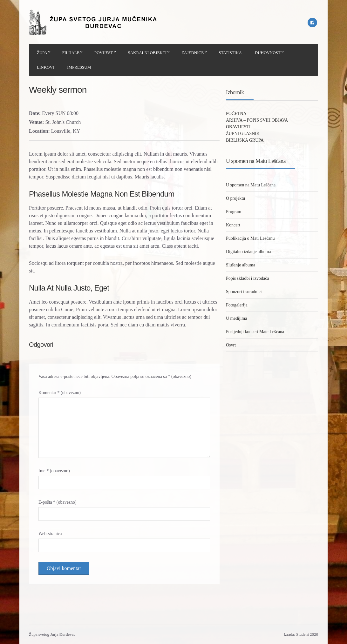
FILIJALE (71, 53)
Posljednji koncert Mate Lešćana (255, 332)
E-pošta (58, 502)
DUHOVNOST (268, 53)
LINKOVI (45, 67)
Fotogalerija (237, 305)
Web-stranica (50, 534)
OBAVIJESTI (238, 127)
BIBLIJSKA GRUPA (245, 140)
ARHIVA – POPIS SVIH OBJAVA (257, 120)
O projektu (235, 198)
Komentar (60, 393)
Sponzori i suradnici (244, 292)
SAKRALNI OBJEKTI (147, 53)
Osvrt (231, 345)
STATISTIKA (230, 53)
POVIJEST (104, 53)
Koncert (233, 225)
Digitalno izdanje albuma (248, 252)
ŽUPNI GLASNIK (243, 134)
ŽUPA (42, 53)
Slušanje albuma (241, 265)
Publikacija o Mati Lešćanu (250, 238)
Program (234, 212)
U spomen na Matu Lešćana (251, 185)
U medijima (237, 318)
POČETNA (236, 114)
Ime (54, 471)
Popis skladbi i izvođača (248, 278)
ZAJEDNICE (193, 53)
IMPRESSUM (79, 67)
